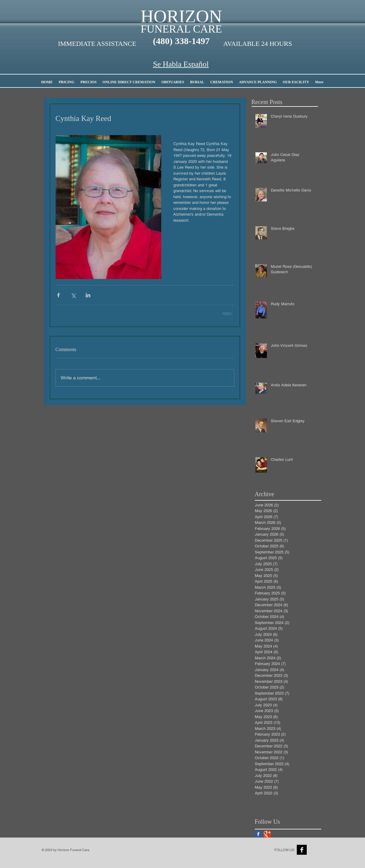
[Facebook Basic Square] (258, 834)
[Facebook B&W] (302, 850)
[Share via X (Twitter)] (73, 295)
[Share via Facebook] (58, 295)
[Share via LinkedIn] (88, 295)
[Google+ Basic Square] (267, 834)
